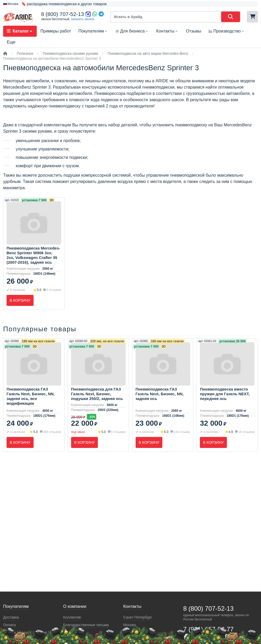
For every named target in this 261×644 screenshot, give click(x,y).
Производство (227, 31)
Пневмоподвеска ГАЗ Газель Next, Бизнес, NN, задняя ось (160, 394)
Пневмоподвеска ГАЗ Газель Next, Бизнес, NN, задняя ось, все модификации (31, 396)
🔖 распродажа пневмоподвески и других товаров (64, 4)
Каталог (20, 31)
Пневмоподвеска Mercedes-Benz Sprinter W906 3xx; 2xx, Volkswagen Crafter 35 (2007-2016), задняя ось (33, 255)
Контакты (167, 31)
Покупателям (93, 31)
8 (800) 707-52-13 (63, 14)
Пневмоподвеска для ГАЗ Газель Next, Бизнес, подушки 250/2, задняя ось (97, 394)
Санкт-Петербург (138, 617)
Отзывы (194, 31)
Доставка (11, 617)
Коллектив (72, 617)
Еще (11, 42)
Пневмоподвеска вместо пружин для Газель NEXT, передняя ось (225, 394)
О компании (75, 606)
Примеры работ (56, 31)
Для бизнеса (132, 31)
